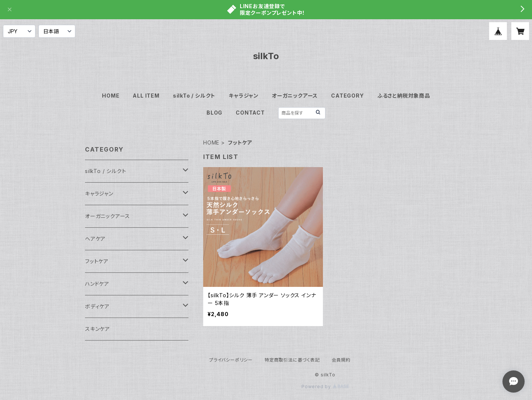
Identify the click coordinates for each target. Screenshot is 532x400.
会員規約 (341, 360)
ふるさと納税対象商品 (404, 96)
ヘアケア (95, 239)
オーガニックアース (295, 96)
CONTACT (250, 113)
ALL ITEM (146, 96)
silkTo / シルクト (194, 96)
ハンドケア (97, 284)
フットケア (97, 261)
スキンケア (98, 329)
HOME (111, 96)
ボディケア (97, 306)
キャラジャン (244, 96)
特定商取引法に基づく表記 (292, 360)
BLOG (214, 113)
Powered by (325, 387)
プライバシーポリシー (231, 360)
